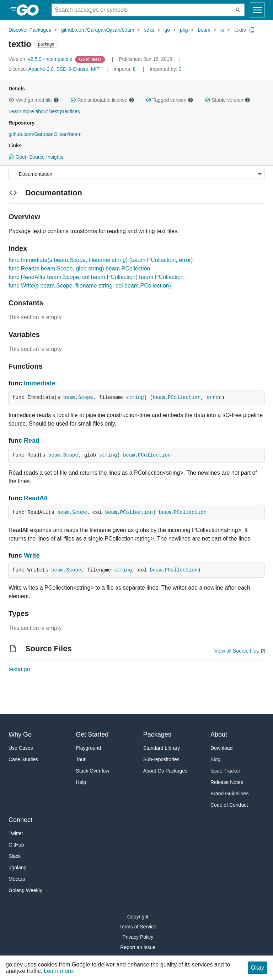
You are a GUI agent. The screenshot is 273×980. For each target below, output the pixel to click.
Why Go (20, 734)
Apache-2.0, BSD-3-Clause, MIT (64, 69)
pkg (184, 30)
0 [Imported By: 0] (166, 69)
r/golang (18, 868)
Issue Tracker (225, 771)
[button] (11, 100)
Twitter (16, 833)
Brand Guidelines (229, 794)
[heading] (30, 10)
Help (81, 782)
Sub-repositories (161, 759)
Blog (215, 759)
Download (221, 748)
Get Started (92, 734)
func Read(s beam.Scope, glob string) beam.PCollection (79, 268)
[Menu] (136, 174)
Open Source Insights (36, 157)
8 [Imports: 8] (125, 69)
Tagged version (170, 100)
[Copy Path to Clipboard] (252, 30)
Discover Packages (30, 30)
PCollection (184, 397)
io (222, 30)
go (167, 30)
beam (204, 30)
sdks (149, 30)
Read (32, 441)
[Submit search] (238, 10)
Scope (86, 397)
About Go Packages (165, 771)
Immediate (40, 383)
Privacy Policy (138, 937)
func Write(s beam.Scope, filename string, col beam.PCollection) (90, 286)
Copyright (138, 917)
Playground (88, 748)
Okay (258, 968)
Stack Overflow (92, 771)
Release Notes (227, 782)
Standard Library (162, 748)
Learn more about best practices (44, 111)
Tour (81, 759)
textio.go (19, 669)
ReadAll (36, 498)
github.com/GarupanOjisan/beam (98, 30)
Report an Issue (138, 947)
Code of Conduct (229, 805)
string (135, 397)
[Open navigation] (257, 10)
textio (240, 30)
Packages (157, 734)
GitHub (16, 845)
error (214, 397)
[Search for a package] (142, 10)
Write (32, 555)
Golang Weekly (25, 890)
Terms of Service (138, 927)
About (219, 734)
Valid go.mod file (34, 100)
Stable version (227, 100)
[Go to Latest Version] (90, 59)
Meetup (17, 879)
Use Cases (21, 748)
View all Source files (237, 651)
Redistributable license (102, 100)
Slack (15, 856)
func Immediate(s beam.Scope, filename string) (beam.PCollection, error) (101, 260)
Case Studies (23, 759)
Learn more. (59, 971)
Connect (20, 820)
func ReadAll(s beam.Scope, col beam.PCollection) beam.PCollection (96, 277)
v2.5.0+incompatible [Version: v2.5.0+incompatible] (41, 59)
